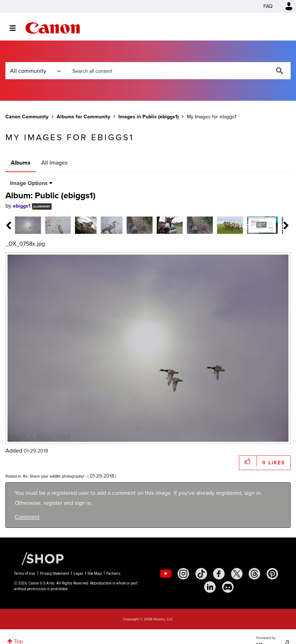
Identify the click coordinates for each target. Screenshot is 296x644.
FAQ (268, 6)
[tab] (28, 225)
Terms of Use (25, 574)
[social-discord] (228, 587)
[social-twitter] (237, 574)
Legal (78, 574)
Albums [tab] (21, 163)
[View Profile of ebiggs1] (22, 206)
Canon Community (53, 28)
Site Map (95, 574)
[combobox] (178, 71)
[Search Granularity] (35, 71)
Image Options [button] (29, 183)
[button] (248, 461)
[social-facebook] (219, 574)
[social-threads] (254, 574)
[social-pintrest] (272, 574)
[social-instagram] (183, 574)
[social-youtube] (166, 574)
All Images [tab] (54, 163)
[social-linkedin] (210, 587)
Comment (27, 517)
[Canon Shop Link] (39, 558)
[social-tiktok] (201, 574)
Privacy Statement (54, 574)
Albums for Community (83, 117)
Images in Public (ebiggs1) (149, 117)
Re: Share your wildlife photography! (54, 476)
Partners (113, 574)
